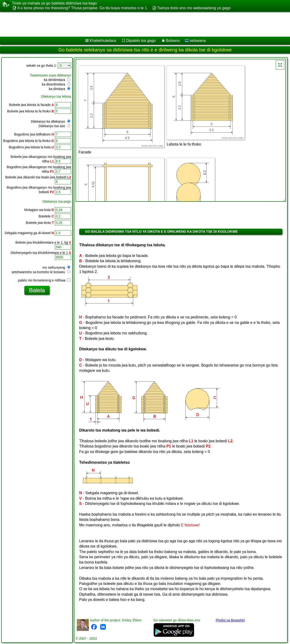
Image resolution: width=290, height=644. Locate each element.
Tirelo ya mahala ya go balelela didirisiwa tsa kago (54, 3)
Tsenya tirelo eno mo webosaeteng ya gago (194, 8)
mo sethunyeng (56, 267)
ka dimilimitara (57, 80)
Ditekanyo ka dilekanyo (51, 121)
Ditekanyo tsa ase (54, 126)
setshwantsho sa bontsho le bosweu (41, 272)
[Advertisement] (139, 24)
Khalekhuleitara (103, 41)
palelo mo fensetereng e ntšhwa (44, 280)
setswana (195, 41)
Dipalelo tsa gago (141, 41)
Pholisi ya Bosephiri (230, 620)
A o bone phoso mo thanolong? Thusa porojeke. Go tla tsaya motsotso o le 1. (83, 8)
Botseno (173, 41)
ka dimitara (60, 89)
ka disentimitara (56, 84)
